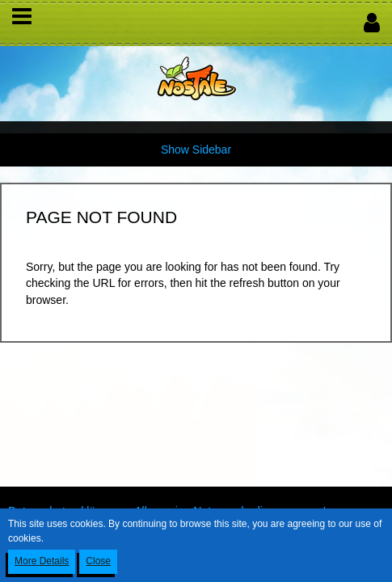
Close (98, 561)
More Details (42, 561)
